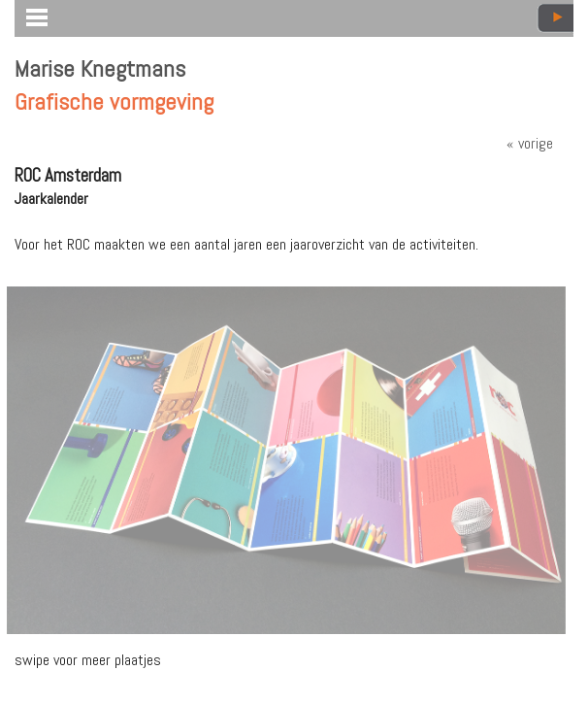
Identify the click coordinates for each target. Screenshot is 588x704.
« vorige (530, 143)
